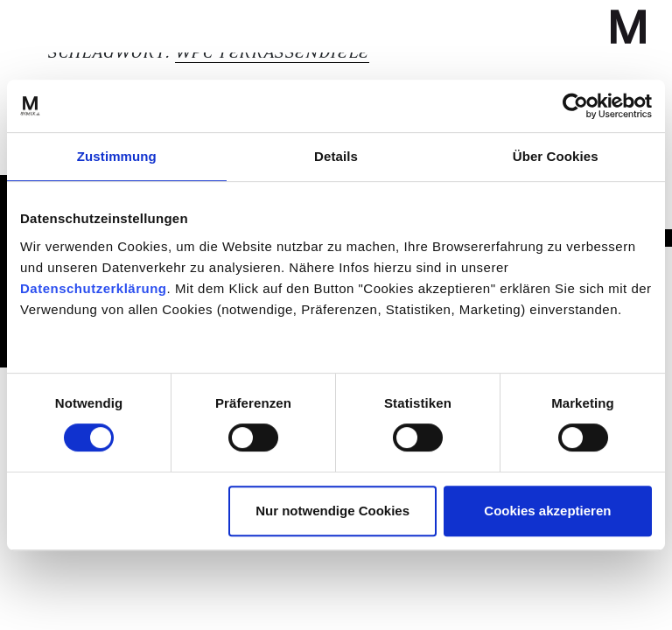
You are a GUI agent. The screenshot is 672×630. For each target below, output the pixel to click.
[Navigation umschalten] (63, 26)
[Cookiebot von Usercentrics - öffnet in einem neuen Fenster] (575, 106)
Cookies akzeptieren (547, 511)
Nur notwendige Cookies (332, 511)
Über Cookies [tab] (556, 156)
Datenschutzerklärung (94, 288)
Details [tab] (336, 156)
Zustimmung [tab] (117, 156)
